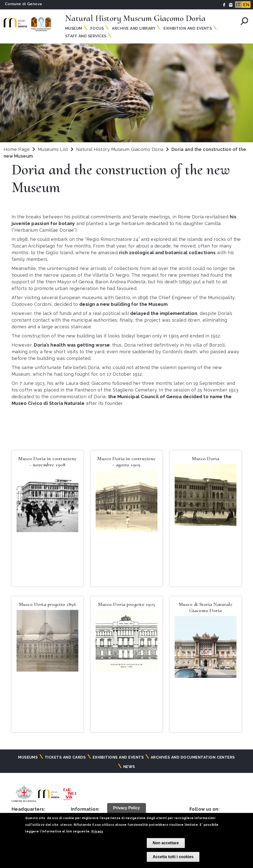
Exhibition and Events (188, 28)
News (129, 767)
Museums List (53, 149)
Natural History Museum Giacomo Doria (120, 149)
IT (238, 5)
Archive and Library (134, 28)
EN (246, 5)
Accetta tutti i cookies (173, 857)
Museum (74, 28)
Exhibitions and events (118, 757)
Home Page (17, 149)
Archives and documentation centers (193, 757)
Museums (28, 757)
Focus (97, 28)
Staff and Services (86, 36)
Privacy (97, 831)
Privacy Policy (127, 808)
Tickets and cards (65, 757)
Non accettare (166, 843)
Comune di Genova (23, 4)
